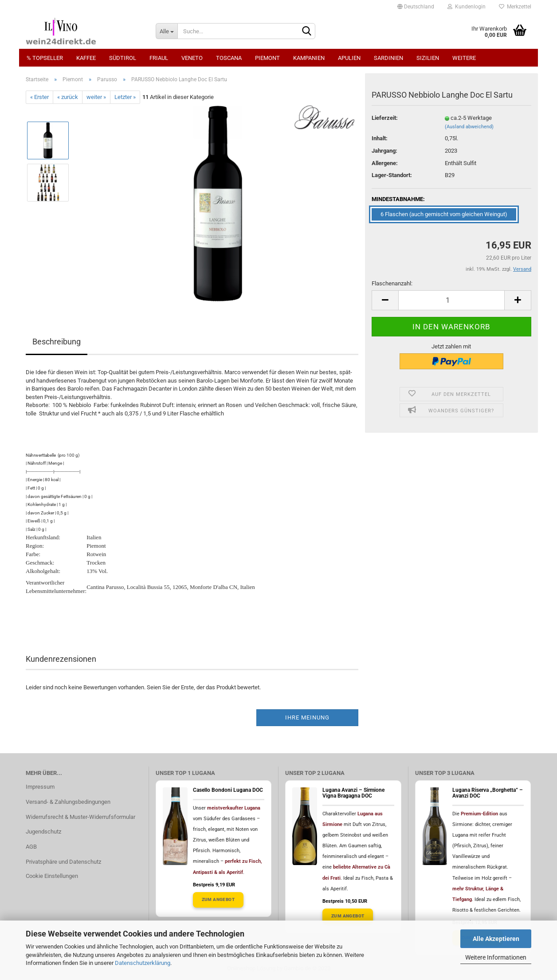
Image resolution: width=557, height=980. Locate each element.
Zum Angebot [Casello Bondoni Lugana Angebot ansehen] (218, 899)
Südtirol (123, 58)
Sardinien (388, 58)
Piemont (267, 58)
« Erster (39, 97)
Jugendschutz (43, 832)
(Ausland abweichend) (469, 127)
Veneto (192, 58)
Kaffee (86, 58)
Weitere (464, 58)
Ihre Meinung (307, 717)
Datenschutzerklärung (143, 963)
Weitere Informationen (496, 957)
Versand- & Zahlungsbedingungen (68, 802)
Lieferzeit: (385, 118)
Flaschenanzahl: (392, 283)
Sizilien (428, 58)
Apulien (349, 58)
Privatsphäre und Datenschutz (63, 862)
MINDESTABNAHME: (398, 199)
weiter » (96, 97)
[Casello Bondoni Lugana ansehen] (175, 826)
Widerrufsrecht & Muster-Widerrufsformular (80, 817)
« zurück (68, 97)
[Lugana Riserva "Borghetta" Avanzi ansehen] (435, 826)
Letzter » (125, 97)
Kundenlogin (467, 7)
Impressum (40, 787)
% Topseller (45, 58)
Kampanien (309, 58)
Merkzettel (515, 7)
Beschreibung (57, 342)
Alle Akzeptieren (496, 939)
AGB (31, 847)
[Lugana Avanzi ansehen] (305, 826)
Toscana (229, 58)
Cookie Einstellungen (52, 876)
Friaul (159, 58)
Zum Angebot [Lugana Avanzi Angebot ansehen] (348, 916)
